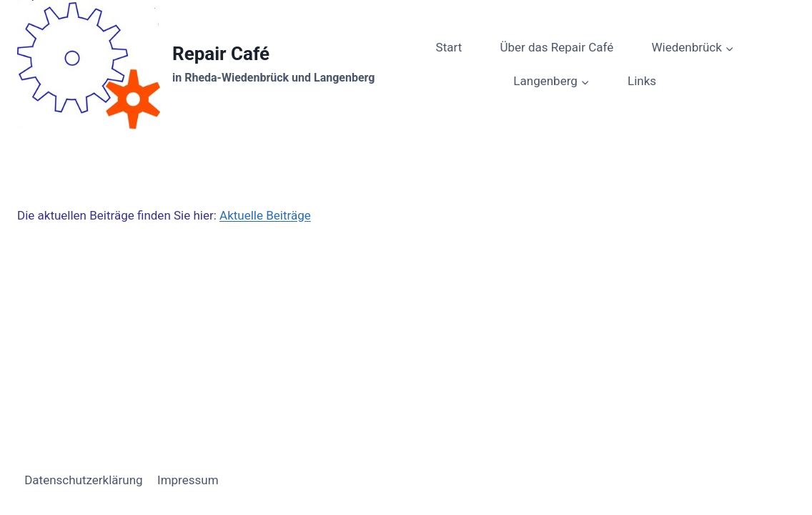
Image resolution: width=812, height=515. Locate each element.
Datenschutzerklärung (83, 480)
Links (642, 81)
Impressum (188, 480)
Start (449, 47)
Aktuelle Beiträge (265, 215)
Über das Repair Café (556, 47)
